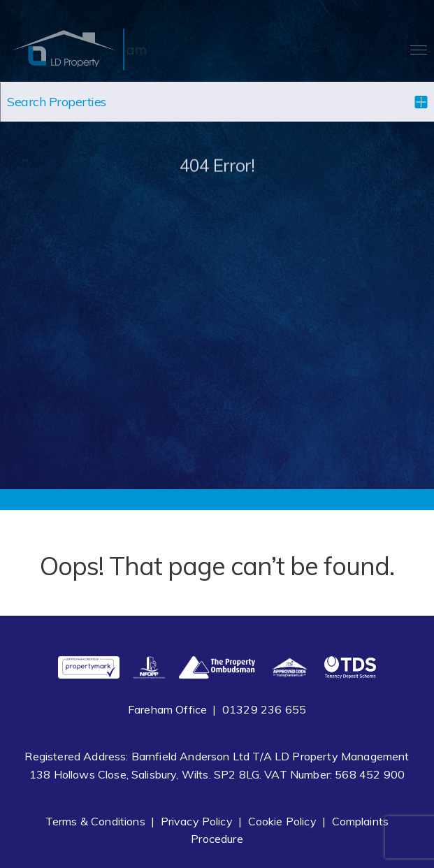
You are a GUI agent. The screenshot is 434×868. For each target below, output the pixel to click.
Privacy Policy (197, 821)
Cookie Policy (282, 821)
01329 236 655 (264, 709)
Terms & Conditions (95, 821)
